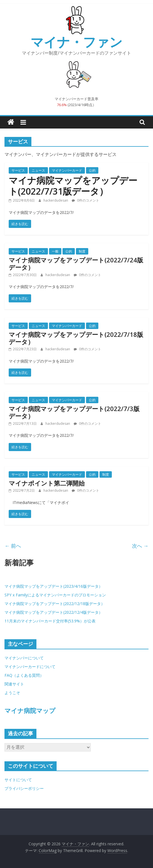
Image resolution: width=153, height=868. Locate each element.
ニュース (38, 170)
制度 (82, 251)
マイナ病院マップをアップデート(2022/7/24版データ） (76, 263)
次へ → (140, 546)
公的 (92, 170)
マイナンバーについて (24, 658)
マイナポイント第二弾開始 (47, 483)
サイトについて (18, 780)
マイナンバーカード (67, 170)
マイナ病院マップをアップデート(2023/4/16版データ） (54, 586)
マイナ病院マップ (30, 710)
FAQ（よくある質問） (24, 675)
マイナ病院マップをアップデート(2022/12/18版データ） (55, 604)
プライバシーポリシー (24, 788)
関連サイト (14, 684)
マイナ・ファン (76, 42)
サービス (18, 170)
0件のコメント (85, 200)
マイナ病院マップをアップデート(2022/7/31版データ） (73, 186)
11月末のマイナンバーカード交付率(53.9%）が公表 (50, 621)
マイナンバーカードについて (30, 667)
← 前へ (13, 546)
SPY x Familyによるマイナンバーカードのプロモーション (55, 595)
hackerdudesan (56, 200)
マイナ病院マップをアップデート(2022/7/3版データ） (74, 412)
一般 (55, 251)
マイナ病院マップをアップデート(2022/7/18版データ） (76, 338)
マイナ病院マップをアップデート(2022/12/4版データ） (54, 612)
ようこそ (12, 693)
